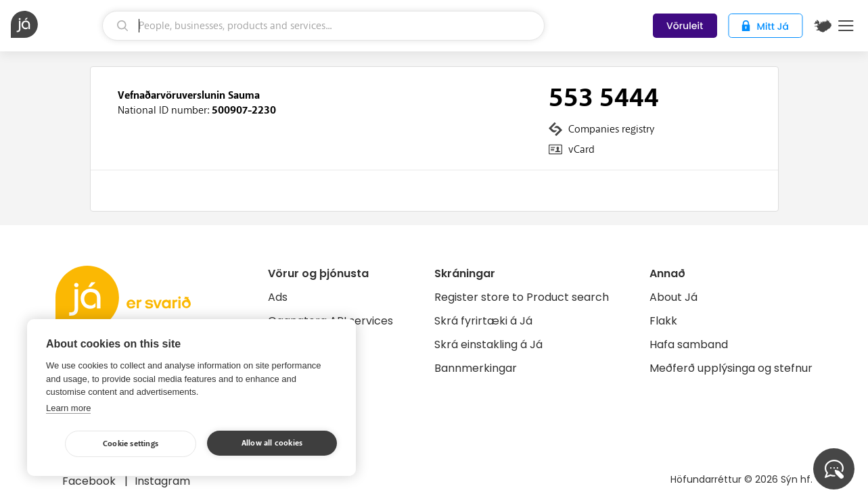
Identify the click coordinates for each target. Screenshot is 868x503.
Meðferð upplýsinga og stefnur (731, 368)
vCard (581, 149)
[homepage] (55, 24)
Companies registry (611, 129)
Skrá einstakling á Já (488, 344)
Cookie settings (131, 444)
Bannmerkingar (476, 368)
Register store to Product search (522, 297)
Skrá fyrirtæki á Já (483, 321)
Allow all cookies (272, 443)
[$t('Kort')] (823, 26)
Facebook (90, 481)
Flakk (663, 321)
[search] (323, 26)
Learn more (68, 408)
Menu (846, 26)
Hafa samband (689, 344)
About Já (673, 297)
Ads (278, 297)
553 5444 (604, 98)
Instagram (162, 481)
